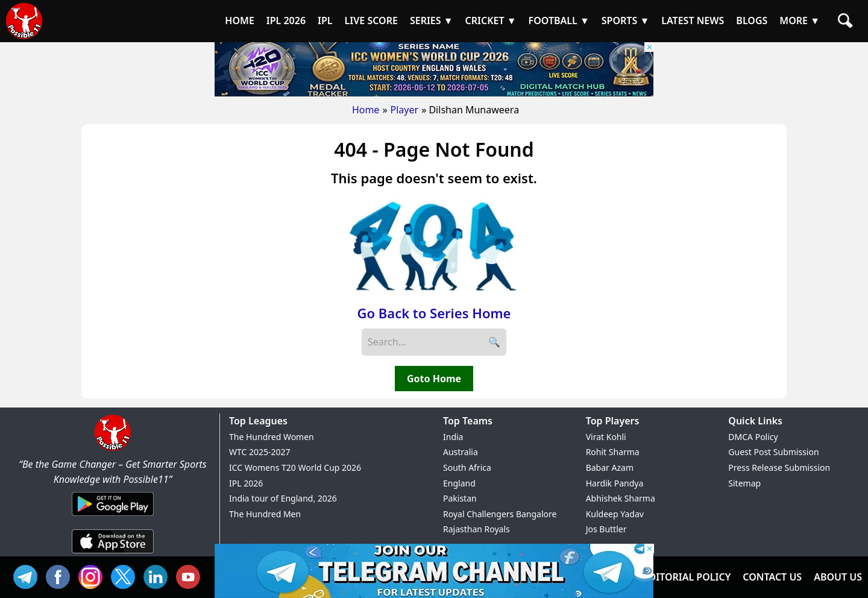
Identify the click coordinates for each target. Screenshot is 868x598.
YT (191, 575)
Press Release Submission (779, 467)
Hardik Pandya (615, 483)
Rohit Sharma (613, 452)
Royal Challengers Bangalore (500, 514)
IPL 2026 (246, 483)
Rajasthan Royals (476, 529)
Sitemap (744, 483)
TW (126, 575)
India (453, 437)
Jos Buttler (606, 529)
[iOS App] (113, 554)
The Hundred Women (272, 437)
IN (159, 575)
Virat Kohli (606, 437)
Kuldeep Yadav (615, 514)
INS (93, 575)
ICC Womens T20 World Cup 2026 (295, 467)
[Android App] (113, 517)
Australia (461, 452)
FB (61, 575)
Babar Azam (610, 467)
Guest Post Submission (773, 452)
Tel (28, 575)
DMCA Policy (753, 437)
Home (366, 110)
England (459, 483)
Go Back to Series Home (434, 313)
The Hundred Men (265, 514)
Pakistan (460, 498)
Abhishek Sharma (621, 498)
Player (405, 110)
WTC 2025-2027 (260, 452)
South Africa (467, 467)
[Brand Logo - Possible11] (113, 448)
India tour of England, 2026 (283, 498)
